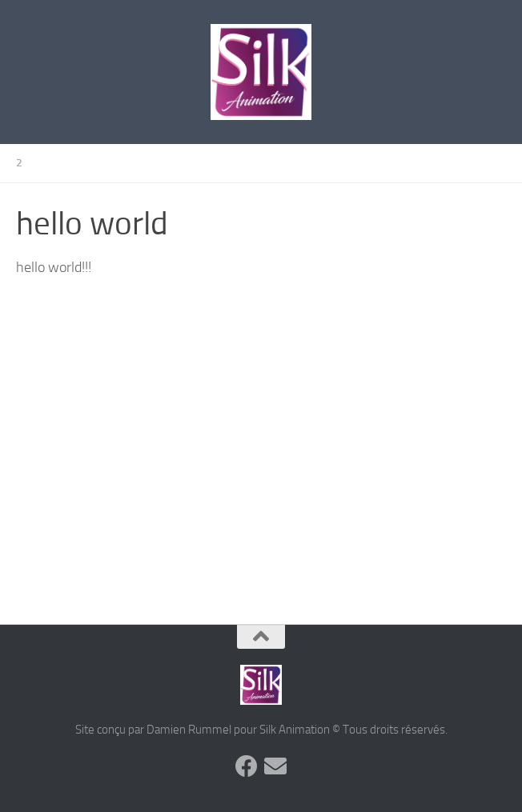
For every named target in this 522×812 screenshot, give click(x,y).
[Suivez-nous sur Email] (275, 766)
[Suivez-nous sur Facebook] (247, 766)
